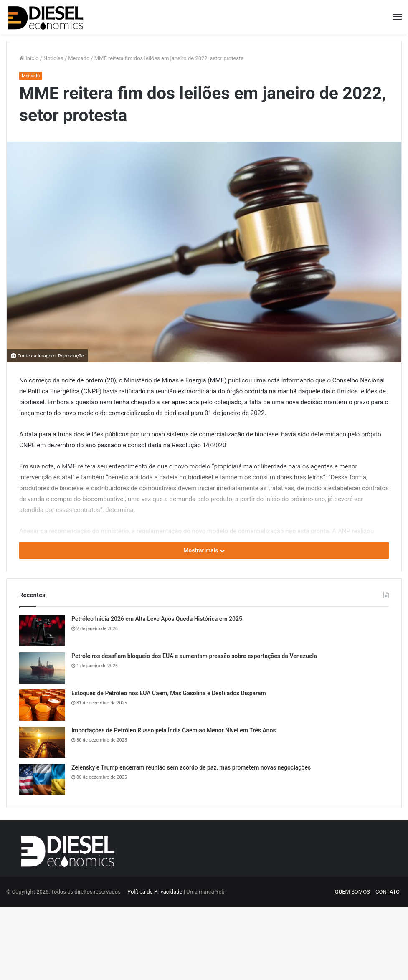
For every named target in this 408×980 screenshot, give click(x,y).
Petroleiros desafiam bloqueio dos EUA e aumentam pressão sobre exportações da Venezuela (194, 656)
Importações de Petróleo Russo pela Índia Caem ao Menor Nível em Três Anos (174, 730)
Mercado (79, 58)
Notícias (53, 58)
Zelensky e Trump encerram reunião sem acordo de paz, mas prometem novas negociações (191, 767)
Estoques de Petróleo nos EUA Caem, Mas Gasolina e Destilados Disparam (169, 693)
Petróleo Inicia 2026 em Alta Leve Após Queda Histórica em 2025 (157, 619)
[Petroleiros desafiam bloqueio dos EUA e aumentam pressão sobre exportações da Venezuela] (42, 668)
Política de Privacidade (155, 892)
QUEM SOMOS (352, 892)
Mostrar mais (204, 550)
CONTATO (388, 892)
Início (29, 58)
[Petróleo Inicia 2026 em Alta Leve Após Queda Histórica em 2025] (42, 631)
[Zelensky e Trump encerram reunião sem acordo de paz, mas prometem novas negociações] (42, 779)
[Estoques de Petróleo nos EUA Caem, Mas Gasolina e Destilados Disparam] (42, 705)
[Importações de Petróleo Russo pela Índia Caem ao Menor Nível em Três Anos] (42, 742)
